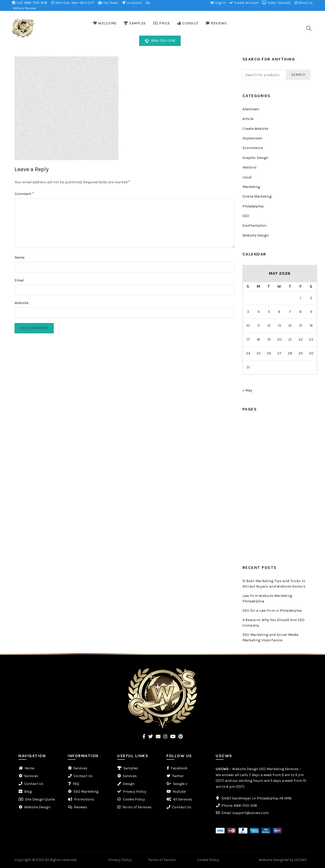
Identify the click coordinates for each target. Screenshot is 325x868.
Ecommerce (253, 148)
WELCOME (105, 23)
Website (21, 303)
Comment (24, 194)
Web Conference (256, 471)
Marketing (251, 187)
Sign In (218, 3)
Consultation (254, 452)
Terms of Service (162, 860)
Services (249, 490)
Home (247, 423)
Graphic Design (255, 158)
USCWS (222, 769)
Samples (250, 432)
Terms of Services (137, 807)
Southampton (254, 226)
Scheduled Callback (259, 461)
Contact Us (252, 500)
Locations (132, 3)
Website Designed (274, 860)
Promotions (253, 529)
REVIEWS (216, 23)
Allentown (251, 109)
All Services (183, 799)
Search (298, 75)
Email (19, 280)
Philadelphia (253, 206)
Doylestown (252, 138)
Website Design (256, 235)
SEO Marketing (86, 792)
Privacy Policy (134, 792)
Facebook (179, 768)
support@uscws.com (250, 813)
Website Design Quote (261, 549)
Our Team (108, 3)
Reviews (249, 481)
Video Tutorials (276, 3)
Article (248, 119)
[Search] (309, 28)
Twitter (178, 776)
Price (247, 442)
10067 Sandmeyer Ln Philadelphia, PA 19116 (256, 798)
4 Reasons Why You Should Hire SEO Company (274, 623)
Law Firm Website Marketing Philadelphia (267, 598)
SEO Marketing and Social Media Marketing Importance (270, 637)
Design (129, 784)
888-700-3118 (36, 3)
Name (19, 257)
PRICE (161, 23)
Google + (180, 784)
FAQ (246, 520)
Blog (246, 510)
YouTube (179, 792)
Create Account (244, 3)
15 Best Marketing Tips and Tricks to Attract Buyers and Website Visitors (274, 584)
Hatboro (249, 167)
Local (247, 177)
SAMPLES (135, 23)
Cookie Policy (134, 799)
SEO (246, 216)
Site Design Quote (40, 799)
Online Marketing (257, 196)
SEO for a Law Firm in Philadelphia (272, 611)
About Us (304, 3)
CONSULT (188, 23)
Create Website (255, 129)
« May (247, 390)
